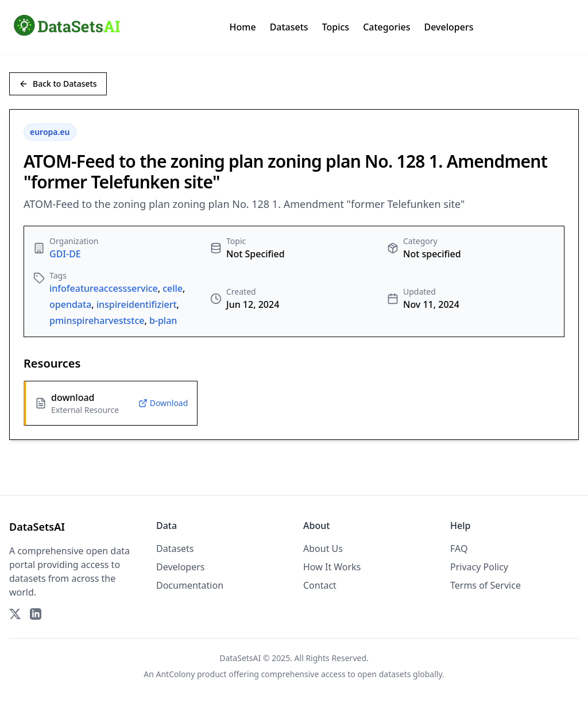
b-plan (163, 320)
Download (163, 403)
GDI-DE (65, 254)
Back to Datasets (58, 84)
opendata (70, 304)
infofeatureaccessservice (104, 288)
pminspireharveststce (97, 320)
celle (173, 288)
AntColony (176, 674)
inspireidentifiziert (137, 304)
